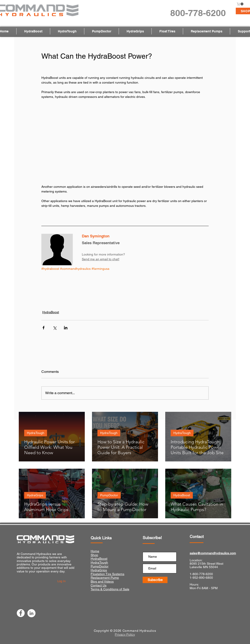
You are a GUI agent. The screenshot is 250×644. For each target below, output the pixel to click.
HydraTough (36, 433)
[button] (241, 4)
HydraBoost (51, 312)
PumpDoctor (109, 495)
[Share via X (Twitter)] (55, 328)
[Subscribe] (155, 580)
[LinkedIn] (31, 613)
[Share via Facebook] (44, 328)
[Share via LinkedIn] (66, 328)
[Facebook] (21, 613)
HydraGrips (35, 495)
